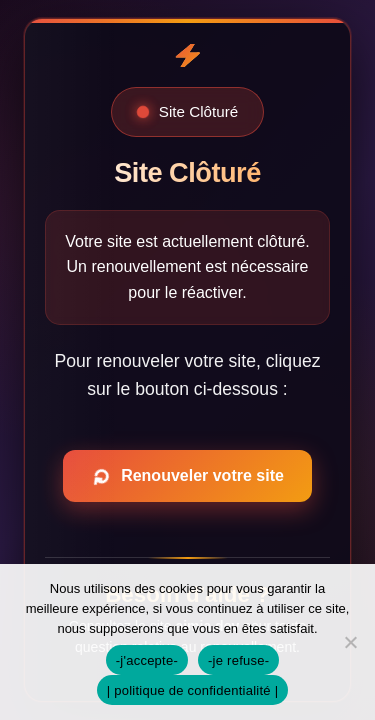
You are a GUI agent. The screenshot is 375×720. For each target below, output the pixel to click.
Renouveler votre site (184, 476)
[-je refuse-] (350, 642)
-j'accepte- (147, 660)
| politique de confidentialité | (193, 690)
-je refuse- (238, 660)
